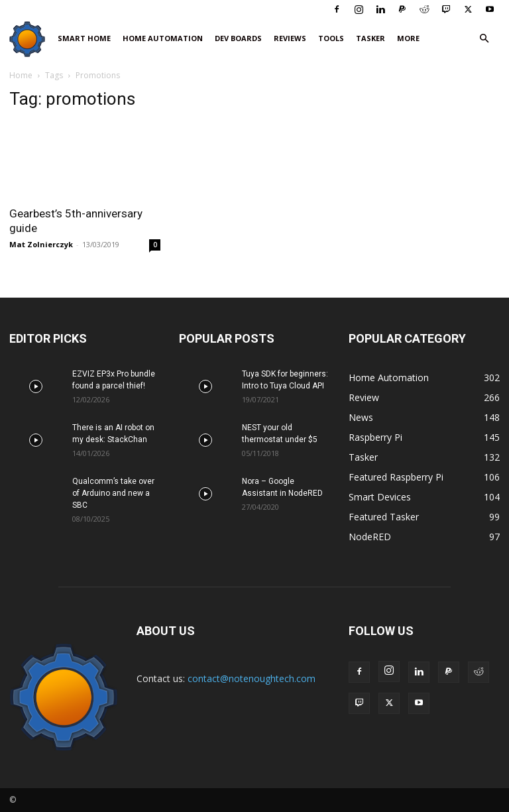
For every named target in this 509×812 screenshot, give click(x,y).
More (408, 38)
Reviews (290, 38)
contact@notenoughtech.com (252, 678)
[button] (484, 39)
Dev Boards (238, 38)
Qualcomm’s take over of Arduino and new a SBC (113, 493)
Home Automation (163, 38)
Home (21, 75)
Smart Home (84, 38)
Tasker (370, 38)
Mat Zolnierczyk (41, 244)
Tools (331, 38)
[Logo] (30, 39)
